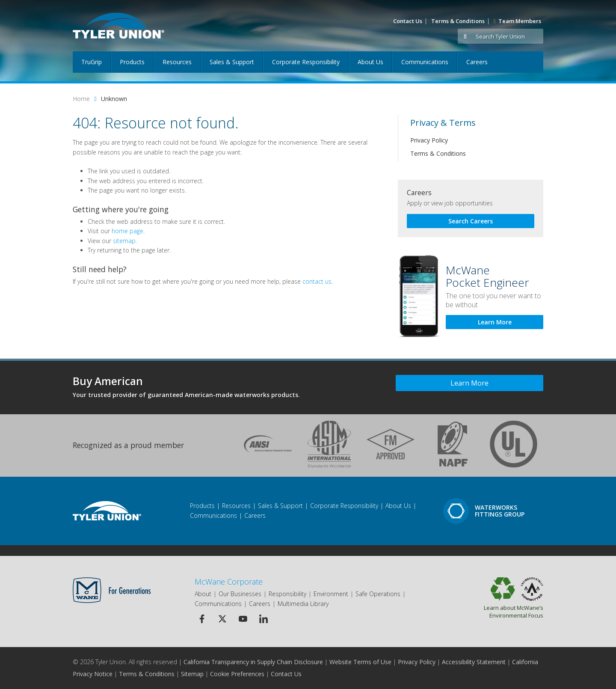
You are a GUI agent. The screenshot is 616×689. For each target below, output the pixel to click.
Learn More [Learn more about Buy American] (469, 383)
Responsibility (287, 594)
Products (132, 62)
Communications (425, 62)
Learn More (495, 322)
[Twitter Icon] (222, 619)
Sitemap (192, 674)
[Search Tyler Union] (508, 37)
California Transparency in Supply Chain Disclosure (253, 662)
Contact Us (408, 21)
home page (127, 231)
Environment (331, 594)
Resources (177, 62)
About (203, 594)
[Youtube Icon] (243, 619)
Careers (477, 62)
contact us (317, 281)
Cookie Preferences (237, 674)
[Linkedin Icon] (263, 619)
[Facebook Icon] (202, 619)
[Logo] (118, 26)
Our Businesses (240, 594)
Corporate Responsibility (306, 62)
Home (81, 99)
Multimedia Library (303, 604)
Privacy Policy (429, 140)
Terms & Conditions (458, 21)
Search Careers (471, 221)
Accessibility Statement (474, 662)
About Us (370, 62)
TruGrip (92, 62)
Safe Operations (378, 594)
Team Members (517, 21)
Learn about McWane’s (491, 612)
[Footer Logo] (107, 511)
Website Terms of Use (360, 662)
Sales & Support (232, 62)
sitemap (124, 241)
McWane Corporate (229, 582)
